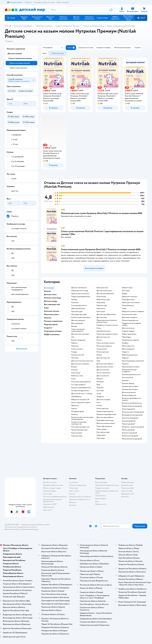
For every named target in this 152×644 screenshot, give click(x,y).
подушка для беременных (81, 297)
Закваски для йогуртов (105, 411)
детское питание (103, 370)
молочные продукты (104, 346)
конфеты (125, 343)
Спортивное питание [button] (53, 331)
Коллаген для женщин (130, 389)
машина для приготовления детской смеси (107, 321)
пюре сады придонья (104, 426)
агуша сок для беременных (81, 388)
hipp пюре (101, 438)
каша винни (101, 308)
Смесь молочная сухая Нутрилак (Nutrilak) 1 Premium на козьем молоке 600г (101, 249)
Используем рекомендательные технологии (21, 527)
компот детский (102, 408)
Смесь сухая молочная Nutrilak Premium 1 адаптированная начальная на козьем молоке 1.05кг (102, 233)
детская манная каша (104, 291)
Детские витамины (129, 392)
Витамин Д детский (129, 395)
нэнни (99, 340)
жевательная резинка (130, 355)
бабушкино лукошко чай (80, 400)
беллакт (74, 367)
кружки (74, 408)
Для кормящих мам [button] (52, 304)
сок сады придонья (78, 385)
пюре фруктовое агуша (105, 420)
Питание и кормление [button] (53, 321)
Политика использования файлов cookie (52, 500)
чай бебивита (76, 397)
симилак (74, 370)
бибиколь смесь (77, 376)
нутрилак (75, 346)
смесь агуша (76, 373)
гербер (125, 294)
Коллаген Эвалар (128, 383)
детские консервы (103, 400)
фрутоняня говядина (129, 317)
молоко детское (103, 352)
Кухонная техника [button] (51, 311)
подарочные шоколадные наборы (131, 324)
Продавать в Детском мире (53, 485)
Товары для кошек (128, 482)
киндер (74, 352)
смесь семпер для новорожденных (78, 330)
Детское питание (44, 26)
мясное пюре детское (130, 320)
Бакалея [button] (47, 291)
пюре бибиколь (128, 306)
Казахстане (26, 529)
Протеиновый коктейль (131, 367)
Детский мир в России (13, 529)
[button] (141, 18)
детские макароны (78, 320)
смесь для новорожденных (81, 382)
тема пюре (126, 291)
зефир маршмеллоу (129, 334)
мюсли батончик (128, 346)
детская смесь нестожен (80, 334)
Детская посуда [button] (50, 301)
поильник (75, 303)
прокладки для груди (79, 314)
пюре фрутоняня (128, 300)
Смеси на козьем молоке (94, 26)
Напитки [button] (48, 318)
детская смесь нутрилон (80, 364)
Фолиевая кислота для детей (132, 415)
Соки (98, 403)
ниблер (74, 300)
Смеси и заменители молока (67, 26)
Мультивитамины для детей (132, 439)
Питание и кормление (23, 26)
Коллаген (125, 380)
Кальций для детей (129, 421)
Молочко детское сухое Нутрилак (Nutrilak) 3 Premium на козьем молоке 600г (102, 213)
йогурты (100, 379)
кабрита (74, 343)
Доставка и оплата (50, 482)
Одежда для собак (128, 494)
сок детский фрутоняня (80, 391)
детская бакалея (77, 323)
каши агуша (101, 311)
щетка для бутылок (78, 308)
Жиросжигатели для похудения (129, 371)
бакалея (74, 326)
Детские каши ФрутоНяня (106, 314)
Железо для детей (128, 430)
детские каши (102, 317)
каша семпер (101, 297)
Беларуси (35, 529)
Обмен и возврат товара (52, 488)
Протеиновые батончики (131, 375)
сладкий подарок (128, 331)
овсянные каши (102, 288)
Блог (97, 501)
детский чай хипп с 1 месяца (82, 394)
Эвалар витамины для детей (132, 406)
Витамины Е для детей (130, 436)
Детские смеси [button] (50, 294)
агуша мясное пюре (129, 314)
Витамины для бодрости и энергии (131, 399)
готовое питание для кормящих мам (79, 423)
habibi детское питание (131, 303)
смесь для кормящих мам (80, 427)
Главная (8, 26)
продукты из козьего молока (107, 325)
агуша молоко (102, 349)
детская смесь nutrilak (105, 367)
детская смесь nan (103, 337)
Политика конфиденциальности (55, 497)
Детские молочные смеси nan (82, 361)
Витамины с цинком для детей (133, 427)
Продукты (100, 397)
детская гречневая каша (105, 294)
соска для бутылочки (79, 306)
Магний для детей (128, 424)
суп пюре (100, 391)
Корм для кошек (127, 485)
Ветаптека (125, 497)
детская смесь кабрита (105, 364)
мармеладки (127, 337)
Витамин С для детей (129, 433)
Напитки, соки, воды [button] (52, 298)
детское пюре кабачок (105, 417)
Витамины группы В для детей (133, 412)
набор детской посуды (80, 291)
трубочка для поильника (80, 294)
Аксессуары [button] (49, 288)
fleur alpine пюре (103, 432)
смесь (74, 379)
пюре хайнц (101, 435)
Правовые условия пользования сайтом (36, 525)
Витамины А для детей (130, 418)
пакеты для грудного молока (107, 334)
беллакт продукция (78, 340)
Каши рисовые (77, 433)
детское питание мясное (106, 423)
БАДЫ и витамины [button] (52, 334)
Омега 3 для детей (128, 409)
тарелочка (75, 405)
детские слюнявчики (79, 288)
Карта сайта (47, 510)
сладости (125, 352)
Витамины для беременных (132, 403)
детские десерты (128, 349)
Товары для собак (128, 488)
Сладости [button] (48, 328)
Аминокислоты (128, 378)
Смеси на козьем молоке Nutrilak (121, 26)
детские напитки (103, 376)
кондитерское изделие (130, 340)
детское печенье (128, 328)
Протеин (125, 364)
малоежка (100, 382)
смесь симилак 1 (77, 349)
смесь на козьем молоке (105, 343)
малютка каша (102, 306)
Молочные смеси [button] (51, 314)
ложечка (74, 414)
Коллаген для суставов (130, 386)
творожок (100, 388)
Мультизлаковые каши (79, 430)
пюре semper (102, 429)
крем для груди (77, 311)
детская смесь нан (103, 358)
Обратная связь (49, 507)
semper (99, 355)
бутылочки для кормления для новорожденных (82, 418)
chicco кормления (103, 373)
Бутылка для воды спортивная (133, 361)
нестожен (75, 358)
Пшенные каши (77, 436)
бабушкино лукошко (130, 297)
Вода (98, 385)
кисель (99, 405)
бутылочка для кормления (81, 317)
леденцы (125, 358)
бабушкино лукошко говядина (133, 311)
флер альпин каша (103, 300)
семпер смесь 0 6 (78, 355)
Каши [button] (46, 308)
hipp (98, 361)
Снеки (99, 394)
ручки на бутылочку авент (81, 403)
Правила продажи (50, 491)
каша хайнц (101, 303)
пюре (124, 308)
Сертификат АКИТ (50, 504)
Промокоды (48, 494)
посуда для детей (78, 411)
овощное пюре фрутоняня (106, 414)
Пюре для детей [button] (51, 324)
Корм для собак (127, 491)
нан (73, 337)
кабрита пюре (127, 288)
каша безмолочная (103, 331)
